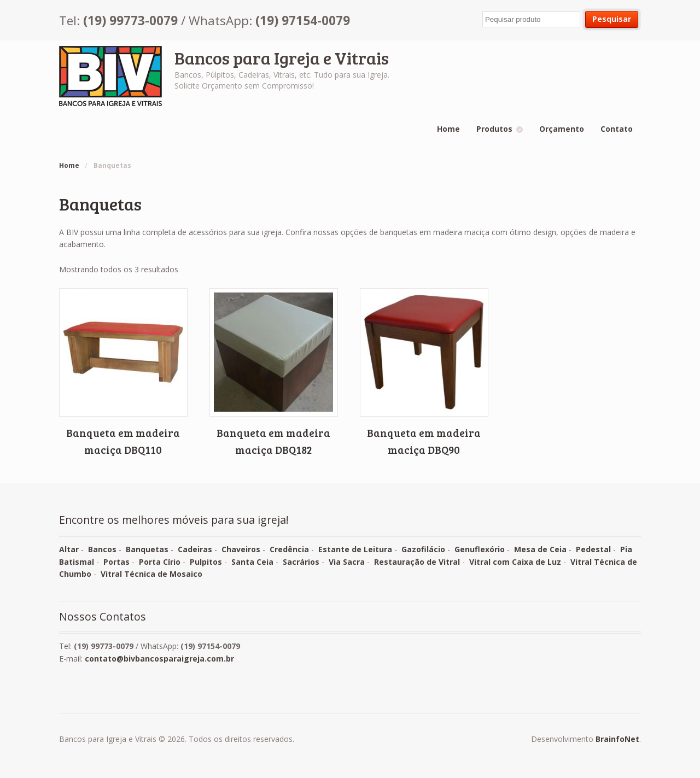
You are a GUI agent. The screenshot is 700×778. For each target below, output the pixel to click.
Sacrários (301, 562)
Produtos (494, 129)
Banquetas (147, 549)
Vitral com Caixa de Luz (515, 562)
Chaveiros (241, 549)
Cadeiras (195, 549)
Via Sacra (347, 562)
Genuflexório (480, 549)
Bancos (102, 549)
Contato (617, 129)
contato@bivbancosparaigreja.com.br (159, 659)
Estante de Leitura (355, 549)
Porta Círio (160, 562)
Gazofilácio (423, 549)
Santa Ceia (252, 562)
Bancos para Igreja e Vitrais (282, 58)
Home (448, 129)
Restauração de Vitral (417, 562)
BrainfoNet (617, 739)
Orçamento (562, 129)
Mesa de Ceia (540, 549)
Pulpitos (206, 562)
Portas (116, 562)
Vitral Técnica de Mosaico (151, 574)
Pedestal (593, 549)
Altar (69, 549)
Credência (289, 549)
